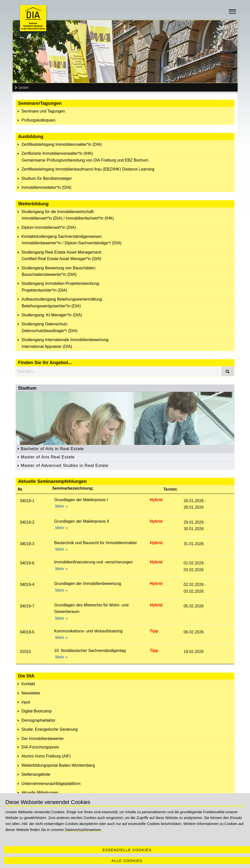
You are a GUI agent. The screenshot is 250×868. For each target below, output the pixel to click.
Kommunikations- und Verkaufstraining (88, 631)
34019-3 (27, 544)
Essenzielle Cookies (127, 850)
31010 (25, 652)
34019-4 (27, 585)
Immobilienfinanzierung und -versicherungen (94, 562)
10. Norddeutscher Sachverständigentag (90, 651)
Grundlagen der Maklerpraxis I (81, 500)
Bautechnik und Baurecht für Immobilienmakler (96, 543)
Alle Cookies (127, 861)
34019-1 (27, 501)
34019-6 (27, 563)
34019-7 (27, 606)
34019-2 (27, 522)
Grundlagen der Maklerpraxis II (82, 521)
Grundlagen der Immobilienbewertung (88, 584)
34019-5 (27, 632)
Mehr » (61, 506)
